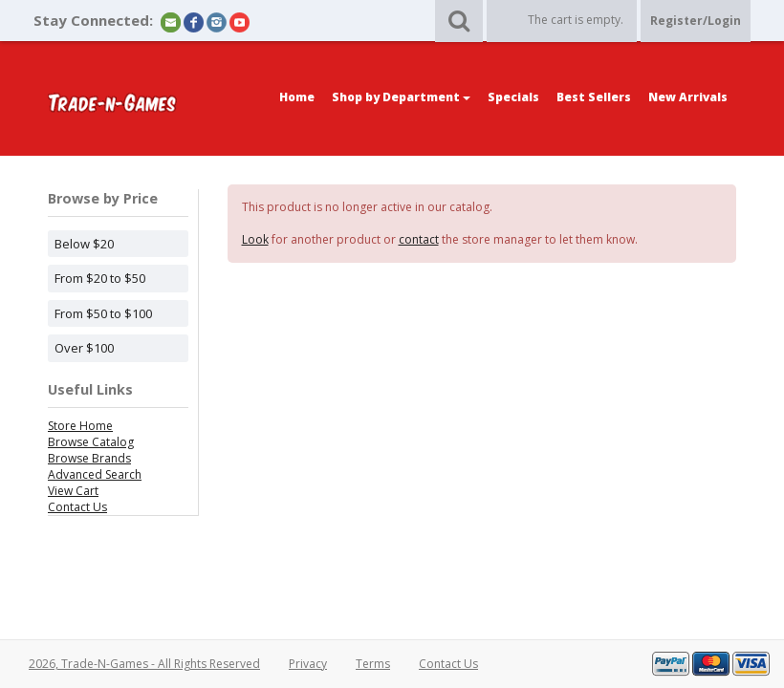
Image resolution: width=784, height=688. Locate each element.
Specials (513, 97)
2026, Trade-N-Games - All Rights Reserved (144, 664)
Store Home (80, 426)
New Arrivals (688, 97)
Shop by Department (401, 97)
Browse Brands (89, 458)
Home (297, 97)
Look (255, 239)
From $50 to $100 (103, 313)
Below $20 (84, 244)
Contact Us (77, 507)
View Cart (73, 491)
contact (419, 239)
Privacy (308, 664)
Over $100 (84, 348)
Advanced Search (95, 474)
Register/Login (696, 21)
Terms (373, 664)
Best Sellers (594, 97)
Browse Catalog (91, 442)
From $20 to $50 (100, 278)
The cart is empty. (576, 20)
